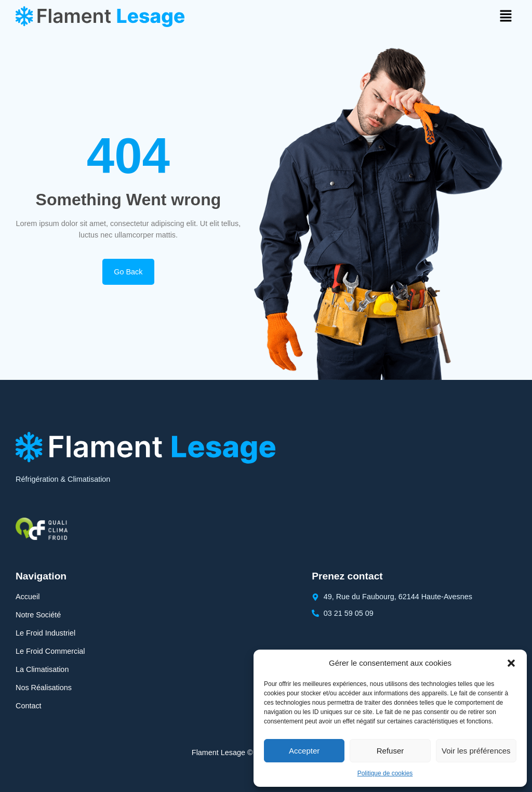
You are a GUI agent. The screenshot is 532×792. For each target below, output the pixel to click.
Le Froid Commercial (50, 651)
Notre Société (38, 615)
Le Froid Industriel (45, 633)
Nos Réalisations (44, 688)
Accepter (304, 751)
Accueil (28, 597)
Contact (29, 706)
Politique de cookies (385, 773)
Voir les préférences (476, 751)
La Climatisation (42, 669)
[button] (511, 663)
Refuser (390, 751)
